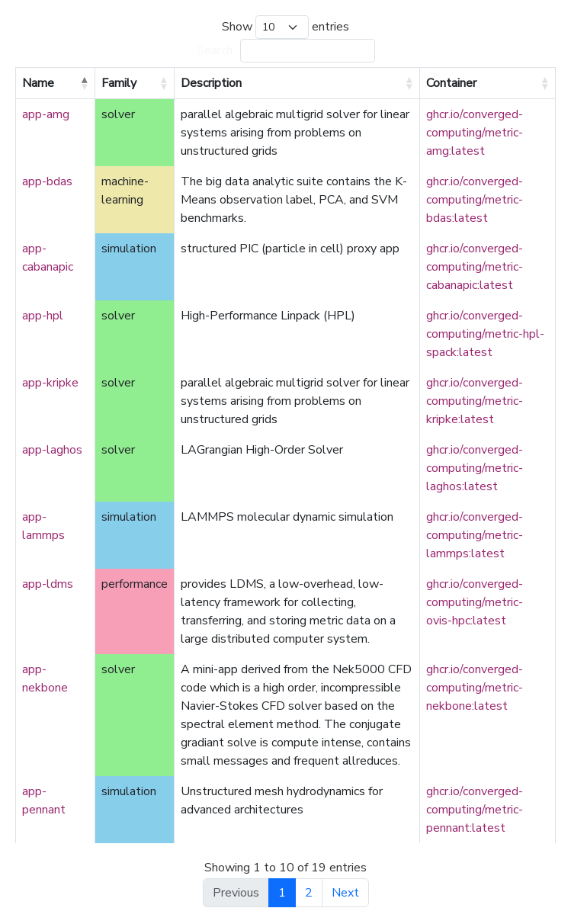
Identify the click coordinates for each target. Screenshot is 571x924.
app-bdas (47, 181)
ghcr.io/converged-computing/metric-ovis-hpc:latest (475, 602)
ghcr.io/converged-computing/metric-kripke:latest (475, 401)
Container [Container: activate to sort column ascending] (451, 83)
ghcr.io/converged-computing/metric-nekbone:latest (475, 688)
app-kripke (50, 383)
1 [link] (282, 893)
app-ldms (48, 584)
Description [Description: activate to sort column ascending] (211, 83)
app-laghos (52, 450)
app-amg (46, 114)
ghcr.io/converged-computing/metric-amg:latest (475, 133)
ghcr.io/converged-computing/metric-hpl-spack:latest (485, 334)
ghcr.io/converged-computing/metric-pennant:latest (475, 810)
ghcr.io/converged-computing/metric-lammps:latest (475, 535)
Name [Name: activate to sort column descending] (38, 83)
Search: (286, 51)
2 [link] (309, 893)
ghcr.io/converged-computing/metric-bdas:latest (475, 200)
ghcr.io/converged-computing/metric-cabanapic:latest (475, 267)
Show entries (285, 27)
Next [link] (345, 893)
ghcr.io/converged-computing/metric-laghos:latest (475, 468)
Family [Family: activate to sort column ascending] (119, 83)
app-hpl (43, 316)
